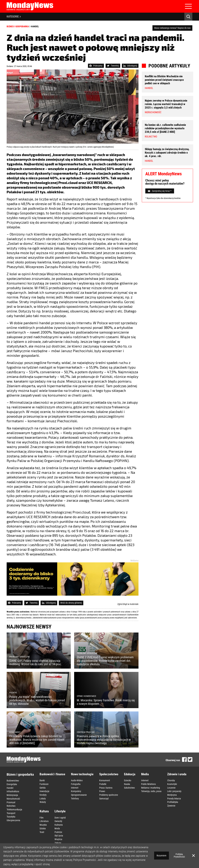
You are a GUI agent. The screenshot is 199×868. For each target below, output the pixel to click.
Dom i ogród (60, 817)
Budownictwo (13, 781)
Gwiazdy (58, 820)
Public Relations (148, 784)
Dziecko (128, 780)
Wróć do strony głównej (71, 603)
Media (145, 774)
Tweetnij (113, 66)
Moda (57, 827)
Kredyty (43, 794)
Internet (75, 787)
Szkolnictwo (129, 787)
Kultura (44, 810)
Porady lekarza (174, 798)
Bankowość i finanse (52, 774)
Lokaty (43, 798)
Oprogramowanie (79, 794)
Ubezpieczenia (13, 819)
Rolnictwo (11, 805)
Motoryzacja (12, 795)
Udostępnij (130, 66)
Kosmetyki (172, 784)
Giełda (43, 787)
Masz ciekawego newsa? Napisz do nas (172, 28)
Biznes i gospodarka (18, 26)
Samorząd (104, 798)
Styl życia (59, 834)
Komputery (76, 791)
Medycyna (172, 794)
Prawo (102, 791)
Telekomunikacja (14, 809)
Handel (35, 26)
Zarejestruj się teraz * (160, 191)
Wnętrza (58, 838)
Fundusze (44, 784)
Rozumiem (162, 856)
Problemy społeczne (109, 794)
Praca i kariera (106, 787)
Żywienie (171, 805)
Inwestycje (44, 791)
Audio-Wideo (77, 780)
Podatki (103, 784)
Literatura (44, 820)
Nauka (127, 784)
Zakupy (58, 841)
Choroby (171, 780)
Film (42, 817)
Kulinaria (59, 824)
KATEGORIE (14, 17)
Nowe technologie (82, 774)
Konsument (105, 780)
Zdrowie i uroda (177, 774)
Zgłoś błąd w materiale (128, 604)
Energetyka (12, 784)
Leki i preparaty (174, 791)
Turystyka (11, 815)
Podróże (58, 831)
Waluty (43, 801)
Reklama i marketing (151, 787)
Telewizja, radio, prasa (151, 791)
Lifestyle (60, 810)
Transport (11, 812)
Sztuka (43, 827)
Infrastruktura (13, 791)
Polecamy (96, 66)
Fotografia (76, 784)
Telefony (75, 798)
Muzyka (43, 824)
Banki (42, 780)
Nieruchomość (13, 798)
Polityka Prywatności (179, 855)
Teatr (42, 831)
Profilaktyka (173, 801)
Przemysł (11, 802)
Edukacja (130, 774)
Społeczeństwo (109, 774)
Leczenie (171, 787)
